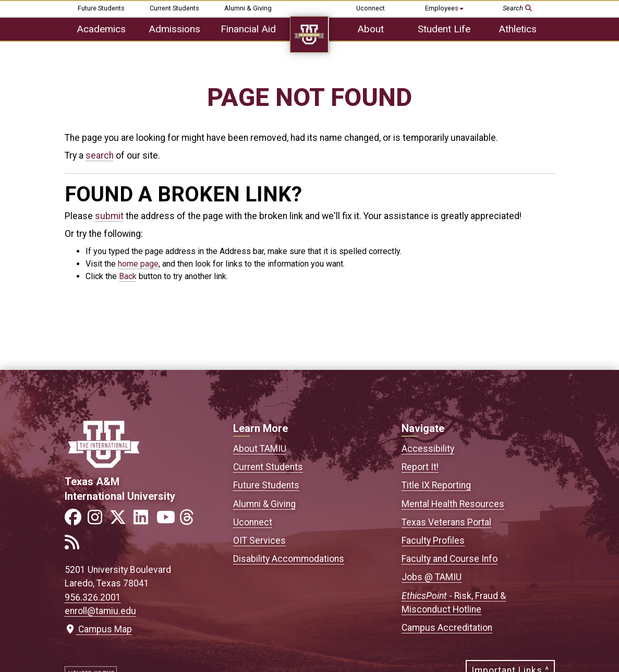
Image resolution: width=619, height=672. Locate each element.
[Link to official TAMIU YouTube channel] (167, 520)
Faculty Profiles (433, 541)
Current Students (174, 8)
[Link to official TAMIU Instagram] (98, 520)
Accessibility (428, 449)
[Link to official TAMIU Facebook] (75, 520)
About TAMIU (260, 449)
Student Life (444, 29)
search (100, 155)
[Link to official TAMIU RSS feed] (75, 545)
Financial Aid (248, 29)
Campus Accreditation (447, 628)
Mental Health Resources (453, 504)
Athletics (518, 29)
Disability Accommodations (289, 559)
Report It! (420, 467)
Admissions (174, 29)
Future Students (101, 8)
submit (109, 216)
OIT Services (259, 541)
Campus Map (98, 629)
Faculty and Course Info (450, 559)
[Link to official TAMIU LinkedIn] (144, 520)
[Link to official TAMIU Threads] (190, 520)
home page (138, 264)
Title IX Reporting (436, 485)
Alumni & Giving (248, 8)
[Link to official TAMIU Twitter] (121, 520)
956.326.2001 (93, 597)
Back (128, 276)
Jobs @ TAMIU (432, 577)
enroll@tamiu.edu (100, 611)
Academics (101, 29)
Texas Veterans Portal (446, 522)
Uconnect (371, 8)
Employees (444, 8)
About (371, 29)
